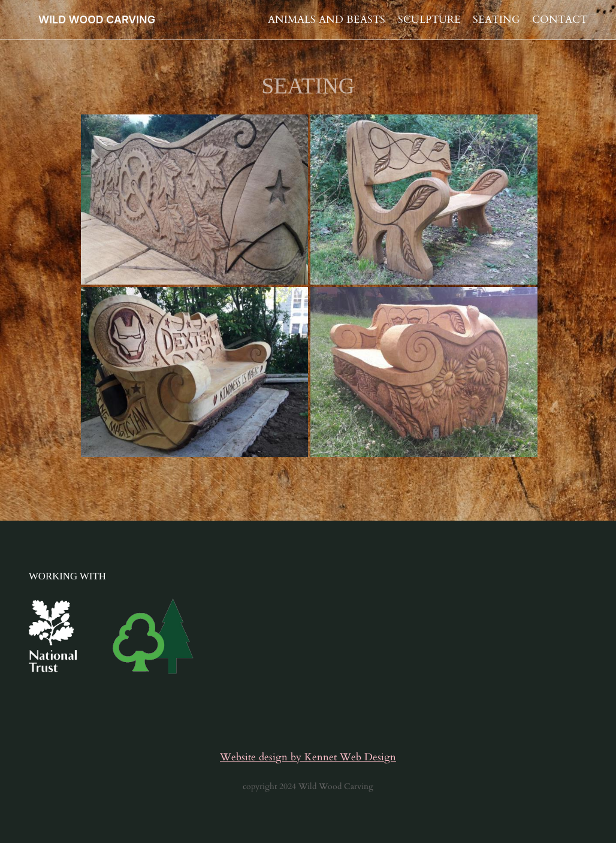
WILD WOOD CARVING (97, 19)
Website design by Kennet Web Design (308, 757)
